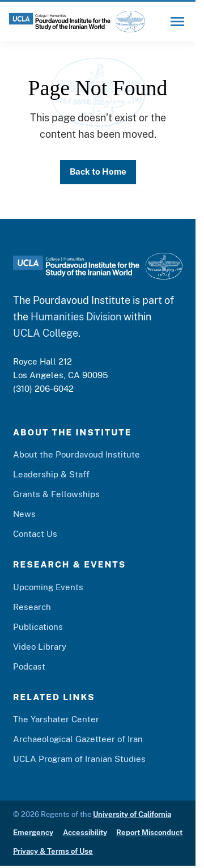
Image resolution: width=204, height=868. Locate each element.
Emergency (33, 833)
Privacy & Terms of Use (53, 851)
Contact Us (35, 534)
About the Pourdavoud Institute (76, 454)
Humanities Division (76, 317)
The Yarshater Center (56, 719)
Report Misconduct (149, 833)
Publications (38, 627)
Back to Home (98, 172)
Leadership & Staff (51, 474)
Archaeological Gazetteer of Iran (78, 739)
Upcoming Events (48, 587)
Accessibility (85, 833)
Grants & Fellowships (56, 494)
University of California (132, 814)
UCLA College (46, 333)
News (24, 514)
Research (32, 607)
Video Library (40, 647)
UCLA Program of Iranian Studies (79, 759)
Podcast (29, 666)
